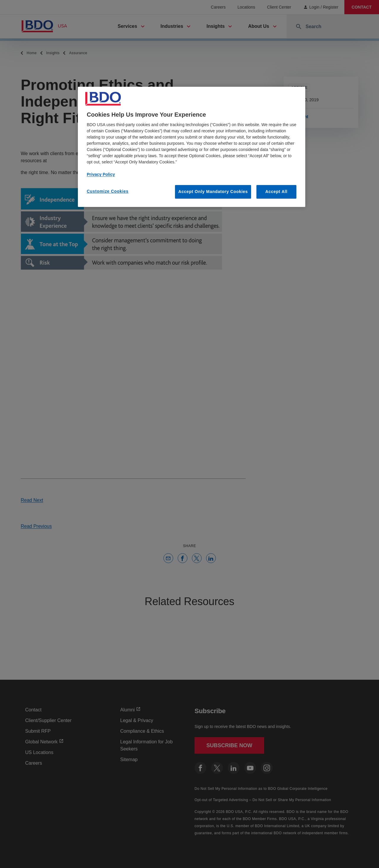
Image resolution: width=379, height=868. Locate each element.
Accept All (276, 192)
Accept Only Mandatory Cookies (213, 192)
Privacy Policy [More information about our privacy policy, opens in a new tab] (101, 174)
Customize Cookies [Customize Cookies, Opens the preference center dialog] (108, 191)
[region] (192, 147)
